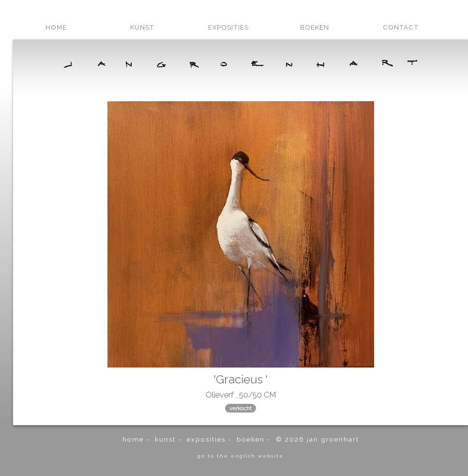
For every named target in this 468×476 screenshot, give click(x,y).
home (56, 27)
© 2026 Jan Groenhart (317, 439)
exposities (228, 27)
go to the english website (241, 456)
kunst (142, 27)
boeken (315, 27)
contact (401, 27)
